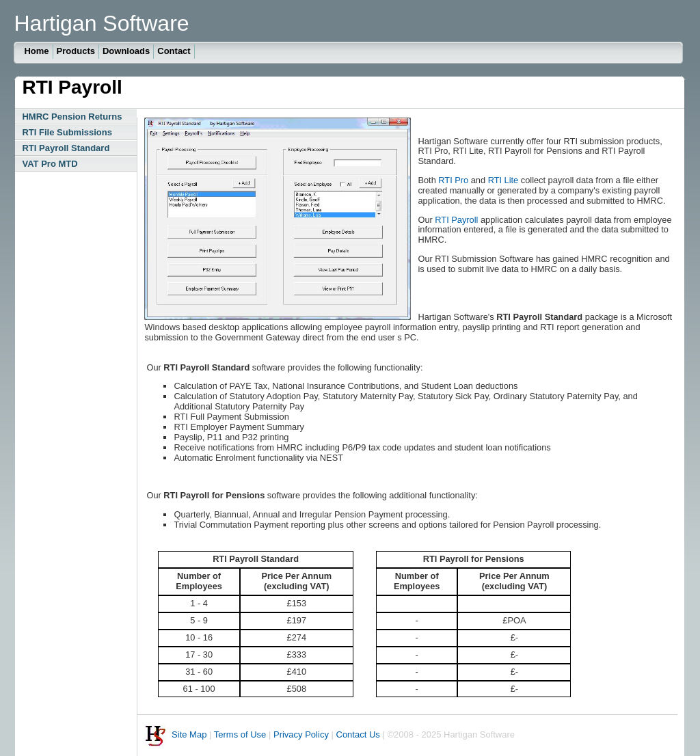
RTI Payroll (456, 220)
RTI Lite (503, 180)
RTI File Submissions (67, 132)
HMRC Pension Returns (72, 117)
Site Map (189, 735)
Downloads (126, 51)
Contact (174, 51)
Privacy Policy (301, 735)
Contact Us (358, 735)
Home (36, 51)
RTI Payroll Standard (66, 148)
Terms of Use (240, 735)
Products (76, 51)
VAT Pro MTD (50, 164)
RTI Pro (453, 180)
